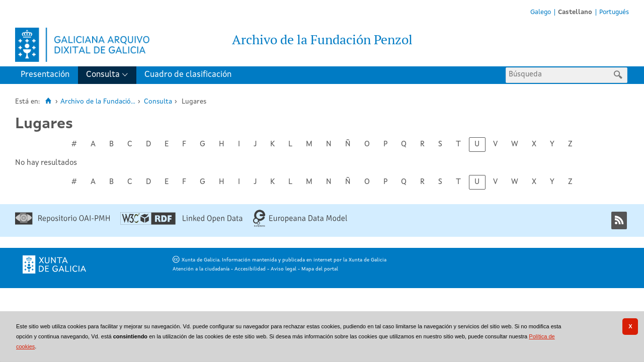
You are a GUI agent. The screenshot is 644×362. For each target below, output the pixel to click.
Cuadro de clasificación (188, 75)
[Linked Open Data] (181, 223)
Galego (541, 12)
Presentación (45, 75)
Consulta (103, 75)
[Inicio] (48, 101)
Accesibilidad (250, 269)
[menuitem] (47, 75)
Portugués (614, 12)
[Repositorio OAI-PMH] (62, 223)
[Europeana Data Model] (300, 225)
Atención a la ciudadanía (201, 269)
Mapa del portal (320, 269)
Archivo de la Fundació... (98, 102)
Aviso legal (284, 269)
